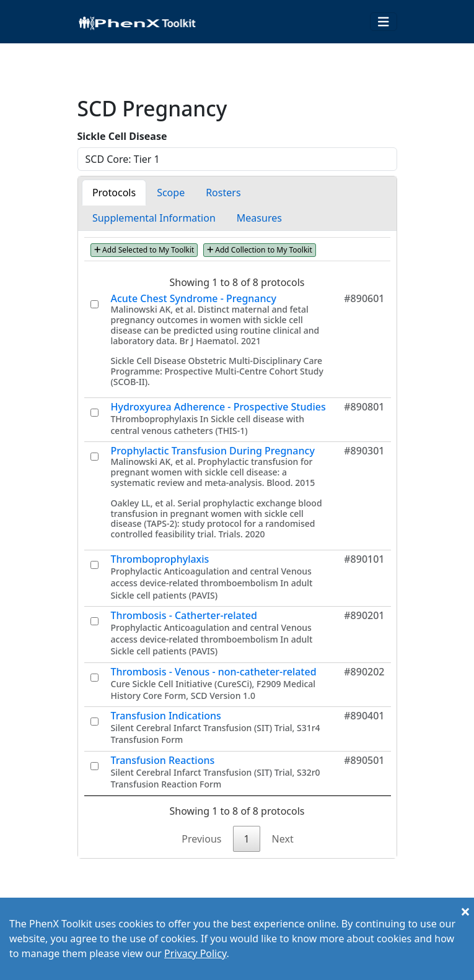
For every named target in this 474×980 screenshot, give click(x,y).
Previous (201, 839)
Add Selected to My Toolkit (144, 250)
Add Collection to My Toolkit (260, 250)
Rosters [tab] (223, 193)
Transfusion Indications (166, 716)
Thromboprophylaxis (160, 559)
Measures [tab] (259, 218)
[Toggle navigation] (384, 22)
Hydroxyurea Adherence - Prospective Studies (218, 407)
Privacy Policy (195, 953)
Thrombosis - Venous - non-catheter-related (214, 672)
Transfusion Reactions (163, 760)
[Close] (465, 911)
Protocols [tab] (114, 193)
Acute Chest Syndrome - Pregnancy (194, 298)
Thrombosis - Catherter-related (184, 615)
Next (283, 839)
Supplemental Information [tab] (154, 218)
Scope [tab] (171, 193)
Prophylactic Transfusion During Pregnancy (213, 451)
